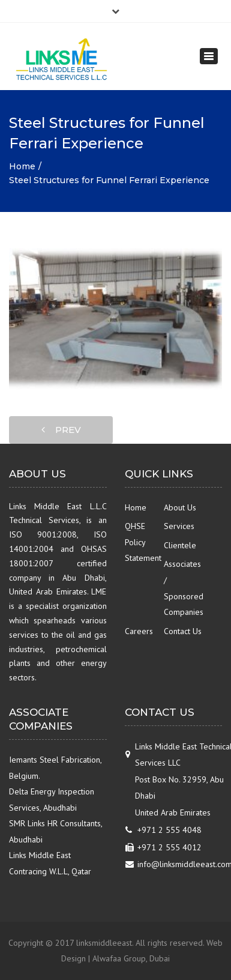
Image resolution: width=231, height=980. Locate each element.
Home (22, 166)
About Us (180, 507)
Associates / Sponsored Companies (183, 588)
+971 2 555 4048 (169, 830)
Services (179, 526)
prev (61, 430)
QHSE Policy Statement (143, 542)
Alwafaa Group (119, 958)
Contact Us (183, 631)
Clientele (180, 545)
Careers (139, 631)
